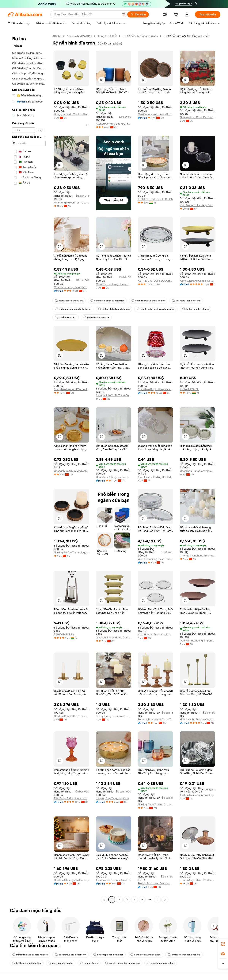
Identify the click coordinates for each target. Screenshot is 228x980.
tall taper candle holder (27, 963)
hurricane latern (66, 317)
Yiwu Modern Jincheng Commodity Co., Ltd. (198, 205)
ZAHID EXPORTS (64, 634)
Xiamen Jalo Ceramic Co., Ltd (113, 880)
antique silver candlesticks (184, 955)
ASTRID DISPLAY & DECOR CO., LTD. (156, 281)
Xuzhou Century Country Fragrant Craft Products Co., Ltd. (114, 124)
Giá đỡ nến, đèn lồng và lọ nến (140, 36)
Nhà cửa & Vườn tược (79, 36)
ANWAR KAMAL (189, 389)
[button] (123, 14)
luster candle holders (195, 309)
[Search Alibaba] (86, 14)
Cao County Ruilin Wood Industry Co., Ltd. (156, 114)
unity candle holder (61, 963)
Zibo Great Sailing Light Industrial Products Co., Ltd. (72, 798)
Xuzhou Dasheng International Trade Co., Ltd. (198, 795)
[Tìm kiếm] (138, 14)
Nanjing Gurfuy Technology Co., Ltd (72, 552)
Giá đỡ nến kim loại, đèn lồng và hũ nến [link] (186, 36)
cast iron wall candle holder (148, 301)
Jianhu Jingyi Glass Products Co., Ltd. (198, 880)
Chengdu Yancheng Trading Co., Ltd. (198, 556)
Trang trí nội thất (107, 36)
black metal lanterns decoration (156, 309)
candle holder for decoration (122, 963)
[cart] (177, 15)
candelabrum (89, 963)
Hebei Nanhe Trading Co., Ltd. (197, 719)
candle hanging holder (161, 963)
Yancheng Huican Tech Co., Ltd (72, 203)
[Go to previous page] (104, 900)
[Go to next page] (165, 900)
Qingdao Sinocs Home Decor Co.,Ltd (114, 637)
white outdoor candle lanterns (73, 309)
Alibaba (57, 36)
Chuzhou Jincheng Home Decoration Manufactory (114, 284)
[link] (223, 944)
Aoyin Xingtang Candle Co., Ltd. (198, 281)
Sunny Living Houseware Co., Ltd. (114, 716)
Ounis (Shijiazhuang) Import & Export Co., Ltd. (198, 641)
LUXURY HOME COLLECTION (156, 199)
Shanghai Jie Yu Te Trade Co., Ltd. (114, 395)
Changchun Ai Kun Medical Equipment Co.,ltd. (72, 471)
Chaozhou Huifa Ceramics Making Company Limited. (198, 471)
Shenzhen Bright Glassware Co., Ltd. (156, 389)
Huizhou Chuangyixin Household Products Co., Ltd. (72, 880)
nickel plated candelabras (114, 309)
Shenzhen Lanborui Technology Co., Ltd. (72, 389)
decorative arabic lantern (70, 955)
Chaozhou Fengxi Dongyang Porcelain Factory (72, 287)
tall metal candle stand (186, 301)
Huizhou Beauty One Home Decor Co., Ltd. (72, 716)
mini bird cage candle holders (30, 955)
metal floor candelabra (69, 301)
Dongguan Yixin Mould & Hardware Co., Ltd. (72, 114)
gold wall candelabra (96, 317)
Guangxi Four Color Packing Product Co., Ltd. (198, 117)
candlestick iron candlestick (107, 301)
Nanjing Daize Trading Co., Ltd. (156, 804)
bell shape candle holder (108, 955)
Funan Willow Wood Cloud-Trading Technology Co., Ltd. (156, 719)
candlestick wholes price (145, 955)
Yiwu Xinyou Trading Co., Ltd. (155, 477)
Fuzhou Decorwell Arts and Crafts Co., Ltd (156, 883)
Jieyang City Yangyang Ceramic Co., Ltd (114, 798)
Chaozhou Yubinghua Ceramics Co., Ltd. (114, 477)
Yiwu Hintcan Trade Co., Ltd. (154, 634)
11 (157, 900)
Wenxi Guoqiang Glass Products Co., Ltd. (156, 559)
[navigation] (29, 468)
